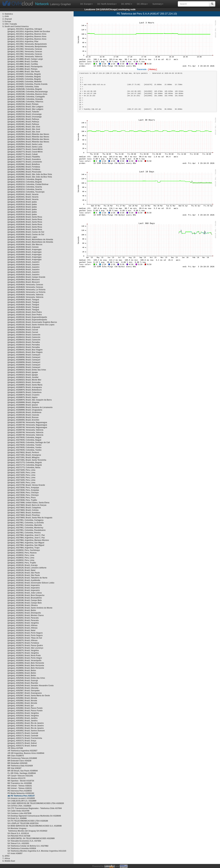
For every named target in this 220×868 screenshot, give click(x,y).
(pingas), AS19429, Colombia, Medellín (25, 82)
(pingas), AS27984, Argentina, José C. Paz (26, 535)
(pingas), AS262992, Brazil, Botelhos (24, 164)
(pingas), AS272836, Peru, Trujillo (22, 500)
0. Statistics (8, 14)
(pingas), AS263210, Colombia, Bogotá (25, 179)
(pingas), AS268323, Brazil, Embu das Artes (27, 370)
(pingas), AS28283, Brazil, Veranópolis (24, 660)
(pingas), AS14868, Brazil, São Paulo (24, 72)
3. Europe (7, 21)
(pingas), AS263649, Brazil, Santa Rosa (25, 217)
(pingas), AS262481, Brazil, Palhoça (23, 119)
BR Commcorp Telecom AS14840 (22, 758)
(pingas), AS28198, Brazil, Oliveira (23, 605)
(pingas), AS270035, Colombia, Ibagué (24, 437)
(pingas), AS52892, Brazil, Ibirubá (22, 698)
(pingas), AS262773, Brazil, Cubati (23, 154)
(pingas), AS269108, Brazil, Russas (23, 417)
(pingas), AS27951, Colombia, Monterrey (25, 528)
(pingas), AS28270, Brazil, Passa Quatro (25, 645)
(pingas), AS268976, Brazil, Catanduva (24, 392)
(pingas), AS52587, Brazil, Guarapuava (25, 693)
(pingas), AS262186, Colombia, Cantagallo (26, 97)
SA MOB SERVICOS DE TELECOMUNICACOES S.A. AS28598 (35, 826)
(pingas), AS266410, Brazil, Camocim (24, 335)
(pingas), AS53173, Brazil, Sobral (22, 743)
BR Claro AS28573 (16, 756)
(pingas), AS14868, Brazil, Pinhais (22, 69)
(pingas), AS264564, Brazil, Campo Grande (26, 277)
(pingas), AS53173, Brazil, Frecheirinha (25, 738)
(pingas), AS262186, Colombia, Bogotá (25, 89)
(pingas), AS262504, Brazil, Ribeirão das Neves (28, 134)
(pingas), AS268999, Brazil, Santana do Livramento (30, 407)
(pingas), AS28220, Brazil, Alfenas (22, 625)
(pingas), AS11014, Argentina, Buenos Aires (27, 34)
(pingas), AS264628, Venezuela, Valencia (25, 295)
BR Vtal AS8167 (14, 768)
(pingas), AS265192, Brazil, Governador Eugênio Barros (32, 322)
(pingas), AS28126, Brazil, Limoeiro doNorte (27, 568)
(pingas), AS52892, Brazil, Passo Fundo (25, 708)
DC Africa (142, 4)
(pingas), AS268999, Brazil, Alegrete (23, 402)
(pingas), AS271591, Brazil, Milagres (23, 457)
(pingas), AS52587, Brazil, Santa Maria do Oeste (29, 696)
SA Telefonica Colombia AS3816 (22, 848)
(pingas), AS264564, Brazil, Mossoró (24, 280)
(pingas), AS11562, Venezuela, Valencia (25, 57)
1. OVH (6, 16)
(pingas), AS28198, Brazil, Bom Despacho (26, 595)
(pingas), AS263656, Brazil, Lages (22, 237)
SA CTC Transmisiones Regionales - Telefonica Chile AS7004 (35, 808)
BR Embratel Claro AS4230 (19, 761)
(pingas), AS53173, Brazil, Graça (22, 741)
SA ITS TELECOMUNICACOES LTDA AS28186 (28, 821)
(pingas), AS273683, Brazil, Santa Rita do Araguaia (30, 518)
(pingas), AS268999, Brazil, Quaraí (23, 405)
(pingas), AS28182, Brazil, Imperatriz (24, 585)
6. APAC (6, 856)
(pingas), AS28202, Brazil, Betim (22, 610)
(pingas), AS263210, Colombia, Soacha (25, 187)
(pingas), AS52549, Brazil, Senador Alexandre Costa (31, 686)
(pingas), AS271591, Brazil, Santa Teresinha (27, 460)
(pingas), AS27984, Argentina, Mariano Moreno (28, 540)
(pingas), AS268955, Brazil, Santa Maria (25, 385)
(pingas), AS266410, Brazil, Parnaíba (24, 342)
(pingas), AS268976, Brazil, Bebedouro (25, 390)
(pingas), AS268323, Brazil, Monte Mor (24, 380)
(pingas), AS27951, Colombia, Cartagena (25, 520)
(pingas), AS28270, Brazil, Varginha (23, 650)
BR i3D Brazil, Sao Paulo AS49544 (23, 771)
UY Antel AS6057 (15, 853)
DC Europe (86, 4)
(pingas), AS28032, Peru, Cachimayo (24, 550)
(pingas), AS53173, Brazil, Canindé (23, 733)
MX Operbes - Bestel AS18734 (21, 781)
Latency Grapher (53, 4)
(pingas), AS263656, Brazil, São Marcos (25, 244)
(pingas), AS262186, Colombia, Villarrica (25, 102)
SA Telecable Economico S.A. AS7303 (24, 841)
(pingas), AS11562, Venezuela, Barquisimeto (27, 44)
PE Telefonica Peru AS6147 (23, 796)
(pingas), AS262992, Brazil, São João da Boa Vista (30, 174)
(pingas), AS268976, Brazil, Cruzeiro (23, 395)
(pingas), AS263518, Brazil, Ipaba (22, 202)
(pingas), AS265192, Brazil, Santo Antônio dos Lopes (31, 325)
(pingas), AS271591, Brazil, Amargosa (24, 455)
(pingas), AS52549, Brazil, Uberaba (23, 688)
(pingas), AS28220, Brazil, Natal (21, 630)
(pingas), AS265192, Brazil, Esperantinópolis (27, 317)
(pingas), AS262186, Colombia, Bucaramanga (28, 92)
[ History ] (152, 69)
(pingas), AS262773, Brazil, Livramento (25, 162)
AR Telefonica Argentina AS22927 (22, 751)
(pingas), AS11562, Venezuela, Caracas (25, 49)
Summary (158, 4)
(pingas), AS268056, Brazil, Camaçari (24, 355)
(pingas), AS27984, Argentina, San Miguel (26, 543)
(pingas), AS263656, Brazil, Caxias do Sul (26, 232)
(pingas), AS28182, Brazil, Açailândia (24, 580)
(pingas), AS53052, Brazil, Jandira (22, 718)
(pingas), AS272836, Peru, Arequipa (23, 488)
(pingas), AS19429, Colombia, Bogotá (24, 74)
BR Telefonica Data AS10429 (20, 766)
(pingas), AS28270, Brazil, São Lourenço (25, 648)
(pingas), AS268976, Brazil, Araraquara (25, 387)
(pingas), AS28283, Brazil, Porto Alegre (25, 658)
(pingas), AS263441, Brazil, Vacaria (23, 194)
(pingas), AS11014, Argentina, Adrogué (25, 29)
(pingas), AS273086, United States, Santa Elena (28, 503)
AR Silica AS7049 (15, 748)
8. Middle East (9, 861)
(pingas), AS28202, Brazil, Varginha (23, 623)
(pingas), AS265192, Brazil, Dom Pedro (25, 312)
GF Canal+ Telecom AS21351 (20, 776)
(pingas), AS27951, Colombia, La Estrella (26, 523)
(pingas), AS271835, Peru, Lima (21, 470)
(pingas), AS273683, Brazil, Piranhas (24, 515)
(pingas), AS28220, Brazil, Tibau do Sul (25, 638)
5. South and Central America (16, 26)
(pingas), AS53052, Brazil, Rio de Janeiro (26, 723)
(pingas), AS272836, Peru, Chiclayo (23, 493)
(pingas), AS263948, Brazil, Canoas (23, 247)
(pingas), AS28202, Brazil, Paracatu (23, 618)
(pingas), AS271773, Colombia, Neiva (24, 468)
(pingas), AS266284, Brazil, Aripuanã (24, 327)
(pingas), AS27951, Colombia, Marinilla (25, 525)
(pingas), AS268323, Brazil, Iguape (23, 372)
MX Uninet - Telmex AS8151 (20, 786)
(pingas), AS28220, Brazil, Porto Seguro (25, 633)
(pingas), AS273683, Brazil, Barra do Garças (27, 505)
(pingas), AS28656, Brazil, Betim (22, 670)
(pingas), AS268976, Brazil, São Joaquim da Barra (30, 400)
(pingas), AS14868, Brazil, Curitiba (23, 62)
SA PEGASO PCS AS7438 (19, 836)
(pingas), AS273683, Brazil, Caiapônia (24, 508)
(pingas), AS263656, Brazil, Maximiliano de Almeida (30, 239)
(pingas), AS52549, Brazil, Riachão (23, 683)
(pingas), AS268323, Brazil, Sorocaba (24, 382)
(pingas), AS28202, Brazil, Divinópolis (24, 613)
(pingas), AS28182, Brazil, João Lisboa (25, 593)
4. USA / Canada (10, 24)
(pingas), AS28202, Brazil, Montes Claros (26, 615)
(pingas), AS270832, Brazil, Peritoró (23, 452)
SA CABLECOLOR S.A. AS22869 (22, 801)
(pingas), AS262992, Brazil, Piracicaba (24, 172)
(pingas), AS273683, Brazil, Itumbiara (24, 513)
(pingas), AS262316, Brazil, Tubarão (23, 112)
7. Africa (6, 858)
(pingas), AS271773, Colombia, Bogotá (25, 463)
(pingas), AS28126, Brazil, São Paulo (24, 573)
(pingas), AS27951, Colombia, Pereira (24, 533)
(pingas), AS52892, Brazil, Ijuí (20, 706)
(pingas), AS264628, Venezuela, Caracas (25, 285)
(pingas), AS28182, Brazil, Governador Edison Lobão (31, 583)
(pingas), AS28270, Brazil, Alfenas (22, 640)
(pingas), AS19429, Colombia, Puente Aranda (27, 84)
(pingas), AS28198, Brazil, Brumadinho (25, 598)
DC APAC (127, 4)
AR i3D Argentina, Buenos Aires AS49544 (26, 753)
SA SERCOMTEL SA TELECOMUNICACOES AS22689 (31, 838)
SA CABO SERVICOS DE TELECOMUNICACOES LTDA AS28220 (36, 803)
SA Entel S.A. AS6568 (17, 818)
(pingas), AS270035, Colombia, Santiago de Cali (29, 442)
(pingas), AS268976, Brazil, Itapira (22, 397)
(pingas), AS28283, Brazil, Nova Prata (24, 655)
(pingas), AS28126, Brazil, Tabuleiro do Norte (27, 578)
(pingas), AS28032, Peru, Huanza (22, 553)
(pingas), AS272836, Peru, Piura (22, 498)
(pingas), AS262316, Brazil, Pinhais (23, 104)
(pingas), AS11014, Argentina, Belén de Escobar (29, 31)
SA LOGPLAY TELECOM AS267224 (23, 823)
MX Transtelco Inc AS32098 (20, 783)
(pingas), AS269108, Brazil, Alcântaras (24, 412)
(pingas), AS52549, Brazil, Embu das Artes (26, 678)
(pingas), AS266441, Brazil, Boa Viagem (25, 350)
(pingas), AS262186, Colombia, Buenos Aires (27, 94)
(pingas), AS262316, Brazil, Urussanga (25, 114)
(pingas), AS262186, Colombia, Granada (25, 99)
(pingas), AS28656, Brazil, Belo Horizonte (26, 663)
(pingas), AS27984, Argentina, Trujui (24, 548)
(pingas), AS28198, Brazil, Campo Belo (25, 600)
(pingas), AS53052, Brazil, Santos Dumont (26, 731)
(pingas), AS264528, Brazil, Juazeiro (23, 262)
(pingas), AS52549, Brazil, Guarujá (23, 681)
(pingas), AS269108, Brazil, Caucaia (23, 415)
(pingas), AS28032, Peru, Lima (21, 555)
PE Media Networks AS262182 (21, 793)
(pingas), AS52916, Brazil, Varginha (23, 713)
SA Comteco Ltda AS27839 (19, 813)
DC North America (107, 4)
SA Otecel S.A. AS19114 (18, 833)
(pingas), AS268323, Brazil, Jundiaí (23, 377)
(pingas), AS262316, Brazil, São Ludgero (25, 107)
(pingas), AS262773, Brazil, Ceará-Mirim (25, 149)
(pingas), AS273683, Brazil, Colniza (23, 510)
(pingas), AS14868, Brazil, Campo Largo (25, 59)
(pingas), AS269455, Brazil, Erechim (23, 420)
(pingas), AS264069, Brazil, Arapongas (25, 249)
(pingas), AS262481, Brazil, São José (24, 127)
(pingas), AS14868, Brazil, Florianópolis (25, 67)
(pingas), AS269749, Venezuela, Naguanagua (27, 422)
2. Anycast (7, 19)
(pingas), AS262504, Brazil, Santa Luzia (25, 144)
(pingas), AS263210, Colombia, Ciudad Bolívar (28, 184)
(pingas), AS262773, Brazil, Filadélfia (24, 157)
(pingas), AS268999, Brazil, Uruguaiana (25, 410)
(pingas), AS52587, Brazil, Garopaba (24, 691)
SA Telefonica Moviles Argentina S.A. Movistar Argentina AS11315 (37, 851)
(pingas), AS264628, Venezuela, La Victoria (26, 290)
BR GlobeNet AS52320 (17, 763)
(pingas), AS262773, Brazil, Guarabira (24, 159)
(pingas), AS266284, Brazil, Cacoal (23, 330)
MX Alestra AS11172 (16, 778)
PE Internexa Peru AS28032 (20, 791)
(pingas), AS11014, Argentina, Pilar (23, 42)
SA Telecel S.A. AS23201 (18, 843)
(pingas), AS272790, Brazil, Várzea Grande (26, 485)
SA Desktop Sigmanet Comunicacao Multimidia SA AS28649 (34, 816)
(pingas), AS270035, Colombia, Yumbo (24, 445)
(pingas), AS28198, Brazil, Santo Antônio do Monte (30, 608)
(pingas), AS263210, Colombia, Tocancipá (26, 192)
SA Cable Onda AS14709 (18, 811)
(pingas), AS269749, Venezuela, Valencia (25, 430)
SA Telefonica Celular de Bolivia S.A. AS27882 (28, 846)
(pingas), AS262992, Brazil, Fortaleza (24, 167)
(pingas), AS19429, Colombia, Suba (23, 87)
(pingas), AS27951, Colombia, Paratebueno (27, 530)
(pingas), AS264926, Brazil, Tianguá (23, 300)
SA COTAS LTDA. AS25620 (19, 806)
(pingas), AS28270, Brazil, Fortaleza (23, 643)
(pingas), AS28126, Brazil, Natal (21, 570)
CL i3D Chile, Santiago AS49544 (22, 773)
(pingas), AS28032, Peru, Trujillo (22, 563)
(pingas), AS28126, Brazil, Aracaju (23, 565)
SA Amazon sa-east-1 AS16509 (21, 798)
